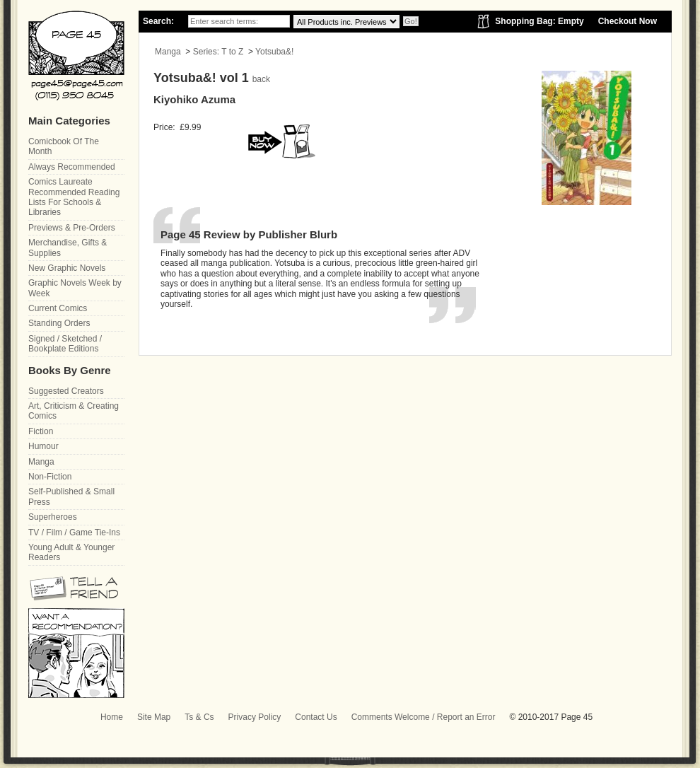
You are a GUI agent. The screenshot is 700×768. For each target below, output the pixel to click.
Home (112, 717)
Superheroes (53, 517)
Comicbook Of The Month (64, 146)
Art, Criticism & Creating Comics (74, 411)
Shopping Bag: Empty (539, 21)
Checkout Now (628, 21)
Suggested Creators (66, 391)
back (261, 79)
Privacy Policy (255, 717)
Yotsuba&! (274, 52)
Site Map (154, 717)
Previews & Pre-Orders (72, 228)
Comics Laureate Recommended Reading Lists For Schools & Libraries (74, 197)
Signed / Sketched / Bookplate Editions (65, 344)
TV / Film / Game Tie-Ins (74, 533)
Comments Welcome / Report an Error (424, 717)
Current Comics (58, 308)
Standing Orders (59, 323)
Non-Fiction (50, 477)
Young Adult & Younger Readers (71, 552)
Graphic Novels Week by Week (75, 288)
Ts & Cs (199, 717)
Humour (43, 446)
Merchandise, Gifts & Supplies (68, 248)
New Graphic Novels (67, 268)
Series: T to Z (218, 52)
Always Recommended (72, 167)
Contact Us (316, 717)
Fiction (41, 431)
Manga (168, 52)
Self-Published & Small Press (71, 496)
